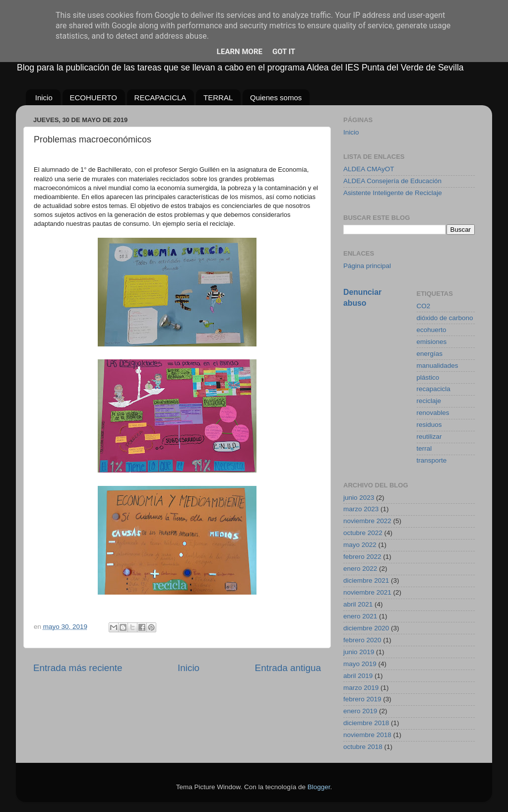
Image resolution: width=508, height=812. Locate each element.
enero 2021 (360, 616)
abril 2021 (358, 604)
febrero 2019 (362, 699)
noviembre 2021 (367, 592)
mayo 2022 (360, 545)
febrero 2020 (362, 640)
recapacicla (434, 389)
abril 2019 (358, 676)
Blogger (319, 787)
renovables (433, 413)
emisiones (432, 342)
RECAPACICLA (160, 98)
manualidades (438, 366)
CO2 (424, 306)
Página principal (367, 266)
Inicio (44, 98)
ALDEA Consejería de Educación (392, 181)
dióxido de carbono (445, 318)
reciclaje (429, 401)
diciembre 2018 (366, 723)
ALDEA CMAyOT (369, 169)
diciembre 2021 (366, 580)
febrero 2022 (362, 557)
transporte (432, 460)
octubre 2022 (363, 533)
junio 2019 (359, 652)
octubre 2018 (363, 747)
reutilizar (429, 437)
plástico (428, 377)
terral (424, 448)
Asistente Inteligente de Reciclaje (393, 193)
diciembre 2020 (366, 628)
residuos (429, 425)
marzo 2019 (361, 688)
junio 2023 (359, 498)
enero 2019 (360, 711)
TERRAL (218, 98)
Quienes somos (276, 98)
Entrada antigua (288, 668)
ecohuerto (432, 330)
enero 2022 (360, 569)
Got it (284, 52)
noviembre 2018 (367, 735)
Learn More (240, 52)
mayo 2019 (360, 664)
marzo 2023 (361, 509)
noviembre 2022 (367, 521)
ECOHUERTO (94, 98)
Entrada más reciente (78, 668)
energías (430, 354)
